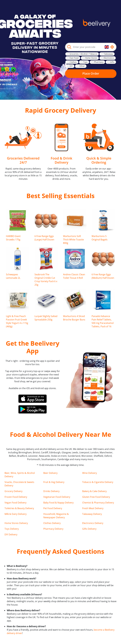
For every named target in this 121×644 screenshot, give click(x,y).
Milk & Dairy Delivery (16, 514)
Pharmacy (99, 62)
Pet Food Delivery (53, 508)
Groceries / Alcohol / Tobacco (83, 54)
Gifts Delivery (89, 529)
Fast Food (74, 58)
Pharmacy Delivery (53, 529)
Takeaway (108, 54)
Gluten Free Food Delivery (96, 497)
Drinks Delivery (51, 491)
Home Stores (91, 58)
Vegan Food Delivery (15, 503)
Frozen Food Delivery (16, 497)
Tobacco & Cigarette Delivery (98, 482)
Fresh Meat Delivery (93, 508)
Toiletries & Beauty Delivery (19, 508)
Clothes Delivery (52, 523)
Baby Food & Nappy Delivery (58, 503)
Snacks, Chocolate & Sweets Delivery (19, 484)
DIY (71, 66)
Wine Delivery (90, 473)
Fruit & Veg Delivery (54, 482)
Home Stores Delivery (16, 523)
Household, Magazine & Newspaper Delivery (56, 516)
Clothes (73, 62)
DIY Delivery (11, 534)
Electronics (109, 58)
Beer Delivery (50, 473)
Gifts (112, 62)
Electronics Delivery (93, 523)
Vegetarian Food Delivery (57, 497)
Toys (85, 62)
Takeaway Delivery (92, 514)
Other (82, 66)
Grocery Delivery (13, 491)
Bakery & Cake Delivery (94, 491)
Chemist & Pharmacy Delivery (98, 503)
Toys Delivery (12, 529)
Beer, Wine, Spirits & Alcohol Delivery (20, 475)
